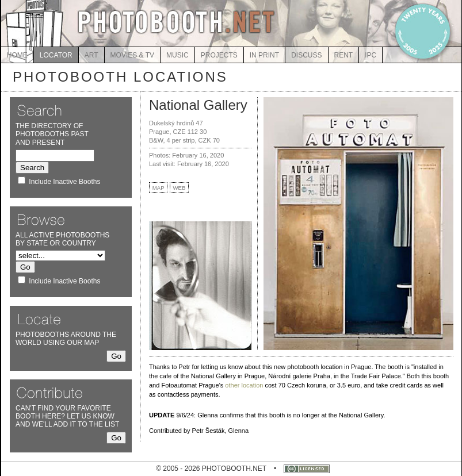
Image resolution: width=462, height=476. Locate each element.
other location (244, 385)
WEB (180, 188)
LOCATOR (56, 55)
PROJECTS (219, 55)
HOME (17, 55)
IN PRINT (264, 55)
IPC (371, 55)
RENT (344, 55)
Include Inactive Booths (64, 182)
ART (91, 55)
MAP (159, 188)
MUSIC (177, 55)
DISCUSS (306, 55)
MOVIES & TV (132, 55)
